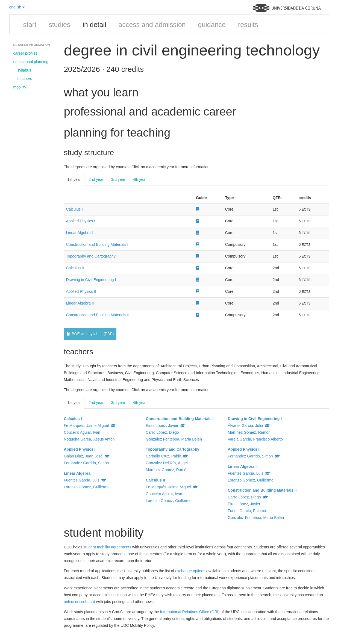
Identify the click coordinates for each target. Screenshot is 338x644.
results (248, 25)
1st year (74, 179)
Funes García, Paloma (247, 511)
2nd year (96, 179)
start (30, 25)
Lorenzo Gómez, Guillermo (87, 487)
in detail (94, 25)
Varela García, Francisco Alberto (255, 439)
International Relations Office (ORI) (190, 612)
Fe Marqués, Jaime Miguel (90, 426)
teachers (25, 79)
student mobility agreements (107, 547)
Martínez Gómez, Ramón (167, 470)
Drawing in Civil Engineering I (91, 280)
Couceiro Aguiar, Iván (82, 432)
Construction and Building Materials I (97, 244)
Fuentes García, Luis (85, 480)
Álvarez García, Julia (249, 426)
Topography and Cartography (91, 256)
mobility (20, 87)
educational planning (31, 62)
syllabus (24, 70)
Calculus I (74, 209)
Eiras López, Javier (166, 426)
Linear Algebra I (80, 233)
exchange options (190, 571)
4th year (140, 179)
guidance (212, 25)
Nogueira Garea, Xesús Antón (89, 439)
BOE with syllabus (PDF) (90, 334)
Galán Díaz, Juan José (87, 456)
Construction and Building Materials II (98, 315)
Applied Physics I (81, 221)
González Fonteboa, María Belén (174, 439)
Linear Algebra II (80, 303)
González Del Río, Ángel (167, 463)
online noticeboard (80, 602)
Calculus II (75, 268)
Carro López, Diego (162, 432)
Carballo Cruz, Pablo (167, 456)
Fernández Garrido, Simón (86, 463)
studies (59, 25)
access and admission (152, 25)
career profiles (26, 53)
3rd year (118, 179)
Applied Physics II (81, 291)
